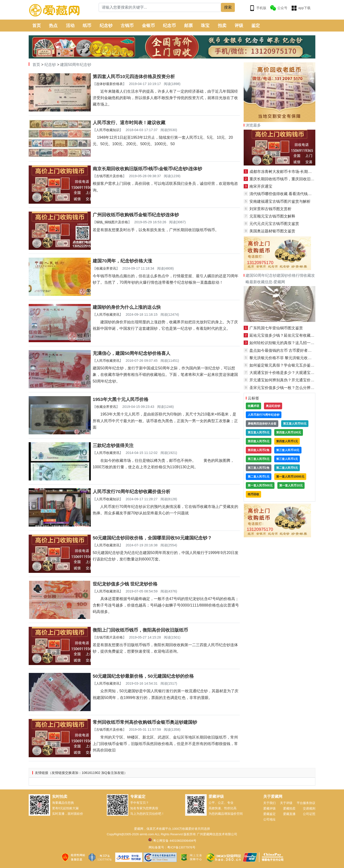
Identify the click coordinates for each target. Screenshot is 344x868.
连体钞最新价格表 (109, 84)
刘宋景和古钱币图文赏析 (270, 209)
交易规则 (309, 808)
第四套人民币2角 (259, 450)
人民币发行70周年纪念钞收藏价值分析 (132, 492)
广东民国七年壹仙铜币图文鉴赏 (276, 328)
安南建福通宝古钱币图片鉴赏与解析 (280, 201)
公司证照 (309, 814)
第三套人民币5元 (259, 459)
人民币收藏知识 (108, 130)
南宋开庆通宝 (261, 186)
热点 (53, 26)
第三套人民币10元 (288, 450)
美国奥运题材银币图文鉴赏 (272, 231)
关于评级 (286, 803)
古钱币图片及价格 (109, 176)
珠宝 (205, 26)
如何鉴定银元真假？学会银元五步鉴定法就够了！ (291, 365)
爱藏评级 (269, 808)
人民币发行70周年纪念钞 (264, 415)
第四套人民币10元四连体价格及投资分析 (134, 77)
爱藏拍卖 (289, 808)
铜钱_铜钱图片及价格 (112, 222)
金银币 (148, 26)
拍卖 (222, 26)
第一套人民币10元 (291, 485)
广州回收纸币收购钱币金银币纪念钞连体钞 (136, 215)
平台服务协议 (306, 803)
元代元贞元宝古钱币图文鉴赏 (274, 224)
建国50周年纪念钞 (76, 65)
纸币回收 (253, 494)
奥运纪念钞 (273, 406)
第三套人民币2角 (259, 468)
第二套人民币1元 (259, 477)
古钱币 (127, 26)
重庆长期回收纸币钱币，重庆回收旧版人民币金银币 (293, 179)
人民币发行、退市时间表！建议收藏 (129, 123)
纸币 (87, 26)
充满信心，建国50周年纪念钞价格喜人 (132, 353)
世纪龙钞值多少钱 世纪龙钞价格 (125, 584)
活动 (70, 26)
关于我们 (269, 803)
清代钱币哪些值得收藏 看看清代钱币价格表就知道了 (294, 194)
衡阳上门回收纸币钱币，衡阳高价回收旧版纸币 (140, 630)
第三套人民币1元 (287, 459)
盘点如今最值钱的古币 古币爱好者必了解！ (286, 350)
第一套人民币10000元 (290, 477)
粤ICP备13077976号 (181, 847)
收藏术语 (253, 406)
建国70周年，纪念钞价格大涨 (122, 261)
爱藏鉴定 (269, 814)
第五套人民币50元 (295, 424)
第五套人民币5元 (259, 432)
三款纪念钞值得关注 (113, 445)
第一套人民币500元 (260, 485)
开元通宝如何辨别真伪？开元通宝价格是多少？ (290, 380)
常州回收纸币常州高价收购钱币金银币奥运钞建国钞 (145, 722)
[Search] (160, 7)
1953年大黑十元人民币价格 (121, 399)
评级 (239, 26)
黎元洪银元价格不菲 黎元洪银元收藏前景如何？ (290, 358)
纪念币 (169, 26)
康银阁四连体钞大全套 (262, 424)
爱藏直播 (289, 814)
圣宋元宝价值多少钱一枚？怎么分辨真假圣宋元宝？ (293, 388)
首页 (37, 26)
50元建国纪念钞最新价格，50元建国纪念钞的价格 (143, 676)
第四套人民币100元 (289, 432)
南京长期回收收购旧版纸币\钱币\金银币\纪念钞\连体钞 (147, 169)
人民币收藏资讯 (108, 314)
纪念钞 (106, 26)
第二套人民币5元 (287, 468)
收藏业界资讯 (106, 268)
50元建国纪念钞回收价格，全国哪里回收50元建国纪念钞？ (152, 538)
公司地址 (269, 819)
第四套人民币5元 (259, 441)
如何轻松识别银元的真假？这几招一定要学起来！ (291, 343)
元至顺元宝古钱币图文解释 (272, 216)
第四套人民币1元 (287, 441)
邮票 (188, 26)
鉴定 (256, 26)
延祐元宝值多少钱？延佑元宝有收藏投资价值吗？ (291, 335)
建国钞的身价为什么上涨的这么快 (127, 307)
